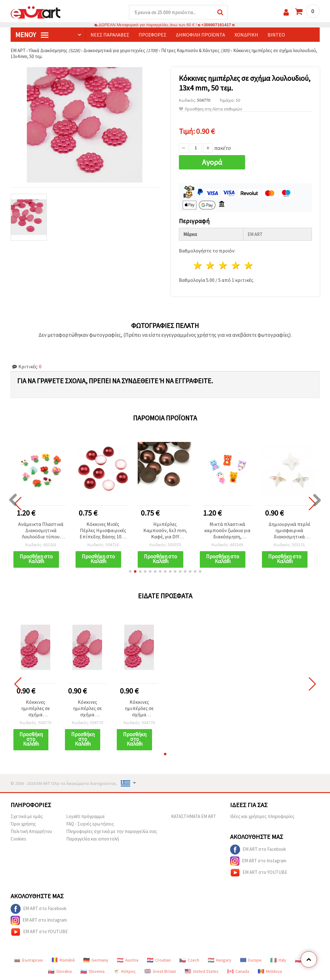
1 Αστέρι (198, 265)
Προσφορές (153, 35)
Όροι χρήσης (23, 824)
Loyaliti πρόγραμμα (85, 816)
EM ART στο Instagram (258, 861)
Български (28, 960)
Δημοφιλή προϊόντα (200, 35)
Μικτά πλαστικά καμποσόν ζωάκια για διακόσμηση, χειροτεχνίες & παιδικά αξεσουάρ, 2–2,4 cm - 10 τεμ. (227, 531)
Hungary (220, 960)
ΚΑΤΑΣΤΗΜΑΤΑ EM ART (194, 816)
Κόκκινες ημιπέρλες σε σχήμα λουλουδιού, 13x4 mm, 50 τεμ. (35, 709)
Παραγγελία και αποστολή (93, 839)
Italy (278, 960)
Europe (251, 960)
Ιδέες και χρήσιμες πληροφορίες (262, 816)
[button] (130, 571)
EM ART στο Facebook (258, 850)
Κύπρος (125, 971)
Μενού (32, 35)
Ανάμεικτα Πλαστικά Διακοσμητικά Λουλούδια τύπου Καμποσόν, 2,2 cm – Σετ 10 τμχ (41, 531)
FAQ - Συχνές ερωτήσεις (90, 824)
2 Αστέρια (211, 265)
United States (202, 971)
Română (63, 960)
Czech (189, 960)
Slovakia (60, 971)
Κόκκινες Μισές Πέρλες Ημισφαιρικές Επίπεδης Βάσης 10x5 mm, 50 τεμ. (103, 531)
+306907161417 (216, 25)
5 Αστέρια (249, 265)
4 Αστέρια (236, 265)
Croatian (159, 960)
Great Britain (160, 971)
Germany (96, 960)
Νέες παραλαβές (110, 35)
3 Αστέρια (223, 265)
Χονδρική (246, 35)
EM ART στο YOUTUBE (259, 873)
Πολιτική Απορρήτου (31, 831)
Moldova (270, 971)
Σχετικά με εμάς (27, 816)
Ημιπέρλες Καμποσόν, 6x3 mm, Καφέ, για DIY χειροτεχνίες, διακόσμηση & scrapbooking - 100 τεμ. (165, 531)
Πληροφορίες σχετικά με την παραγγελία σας (112, 831)
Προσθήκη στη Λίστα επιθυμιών (211, 109)
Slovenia (93, 971)
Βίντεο (276, 35)
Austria (128, 960)
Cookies (18, 839)
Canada (238, 971)
